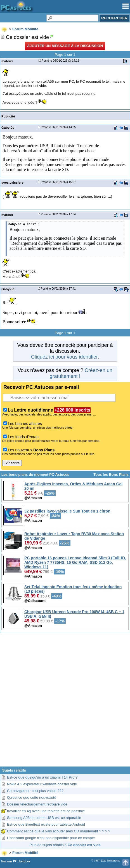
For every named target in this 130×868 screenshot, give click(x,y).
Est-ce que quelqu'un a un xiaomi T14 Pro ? (42, 777)
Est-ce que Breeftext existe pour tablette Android (46, 824)
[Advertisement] (64, 702)
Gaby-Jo (8, 127)
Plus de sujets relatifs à (65, 845)
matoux (7, 61)
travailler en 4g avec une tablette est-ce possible (46, 811)
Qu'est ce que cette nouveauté (32, 797)
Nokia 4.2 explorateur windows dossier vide (42, 784)
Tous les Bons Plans (111, 475)
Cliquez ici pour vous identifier (64, 357)
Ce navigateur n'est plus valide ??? (35, 791)
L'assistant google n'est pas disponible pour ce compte (51, 838)
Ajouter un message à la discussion (65, 46)
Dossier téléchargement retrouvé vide (37, 804)
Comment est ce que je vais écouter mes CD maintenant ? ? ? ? (59, 831)
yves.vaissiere (12, 182)
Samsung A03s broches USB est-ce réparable (44, 818)
